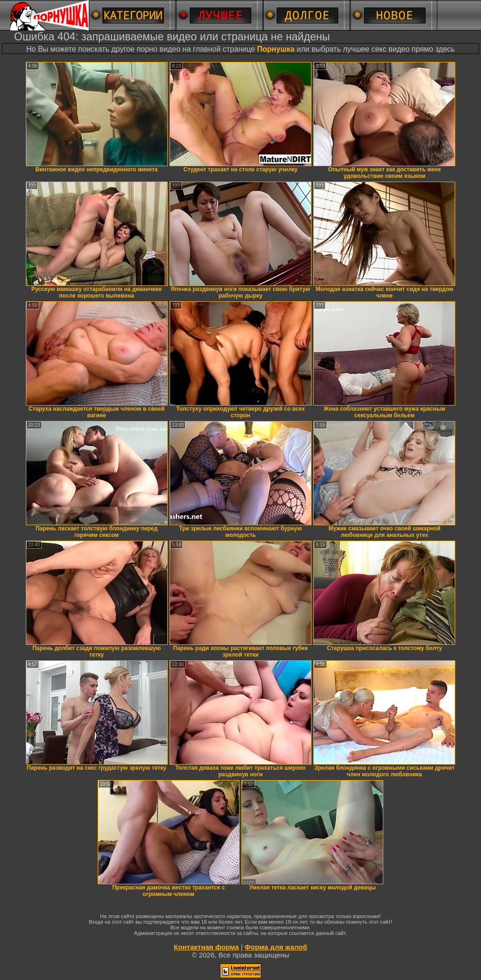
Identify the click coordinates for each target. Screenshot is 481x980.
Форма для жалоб (276, 947)
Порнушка (276, 49)
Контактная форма (206, 947)
